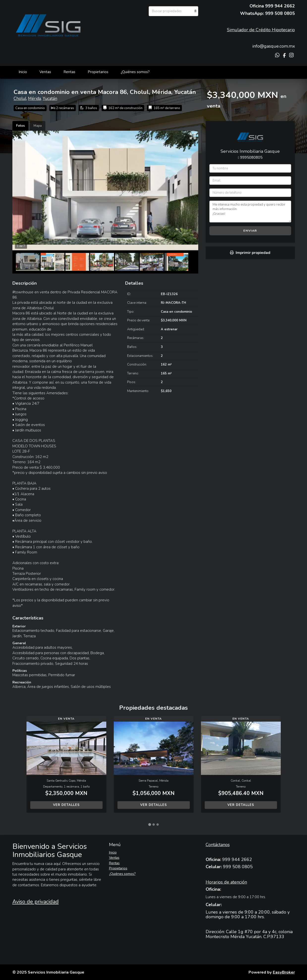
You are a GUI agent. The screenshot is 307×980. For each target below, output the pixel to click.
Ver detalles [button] (66, 805)
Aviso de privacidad (36, 902)
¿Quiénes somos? (135, 72)
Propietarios (98, 72)
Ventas (45, 72)
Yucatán (50, 99)
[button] (19, 767)
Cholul (20, 99)
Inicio (23, 72)
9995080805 (251, 157)
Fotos (20, 126)
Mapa (38, 126)
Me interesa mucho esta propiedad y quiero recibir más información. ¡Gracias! (250, 212)
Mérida (34, 99)
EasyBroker (284, 972)
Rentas (69, 72)
